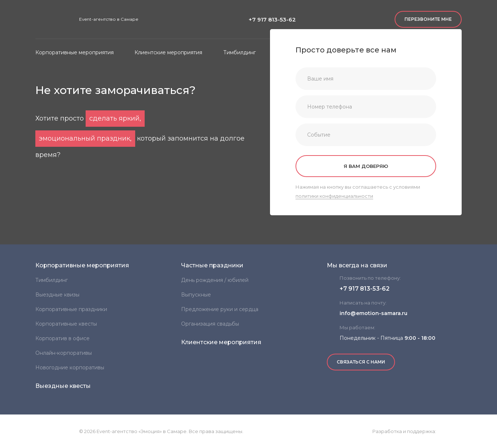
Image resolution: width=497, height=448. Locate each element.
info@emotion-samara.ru (373, 313)
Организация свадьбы (210, 324)
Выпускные (196, 295)
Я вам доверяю (366, 166)
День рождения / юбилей (215, 280)
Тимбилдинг (52, 280)
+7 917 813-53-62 (272, 19)
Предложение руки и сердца (220, 309)
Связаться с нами (361, 362)
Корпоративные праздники (71, 309)
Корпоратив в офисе (62, 338)
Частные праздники (212, 265)
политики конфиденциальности (334, 196)
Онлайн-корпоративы (64, 353)
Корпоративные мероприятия (82, 265)
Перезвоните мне (428, 19)
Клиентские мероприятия (221, 342)
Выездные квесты (63, 386)
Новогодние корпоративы (70, 368)
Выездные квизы (57, 295)
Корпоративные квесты (66, 324)
